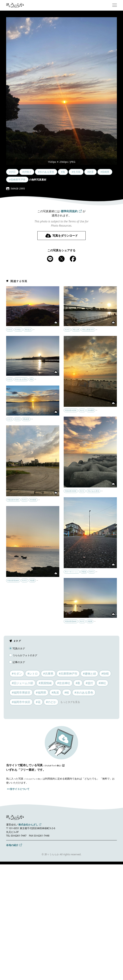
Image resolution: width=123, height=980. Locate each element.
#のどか (51, 702)
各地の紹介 (12, 845)
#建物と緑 (89, 674)
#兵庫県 (48, 674)
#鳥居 (55, 693)
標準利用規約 (69, 211)
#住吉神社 (64, 683)
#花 (38, 702)
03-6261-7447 (19, 836)
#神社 (102, 683)
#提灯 (89, 683)
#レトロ (32, 674)
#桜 (67, 693)
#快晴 (105, 674)
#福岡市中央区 (21, 702)
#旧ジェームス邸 (22, 683)
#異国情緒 (45, 683)
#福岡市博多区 (21, 693)
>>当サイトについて (18, 789)
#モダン (17, 674)
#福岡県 (41, 693)
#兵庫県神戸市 (68, 674)
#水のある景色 (84, 693)
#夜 (78, 683)
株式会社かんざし (28, 825)
